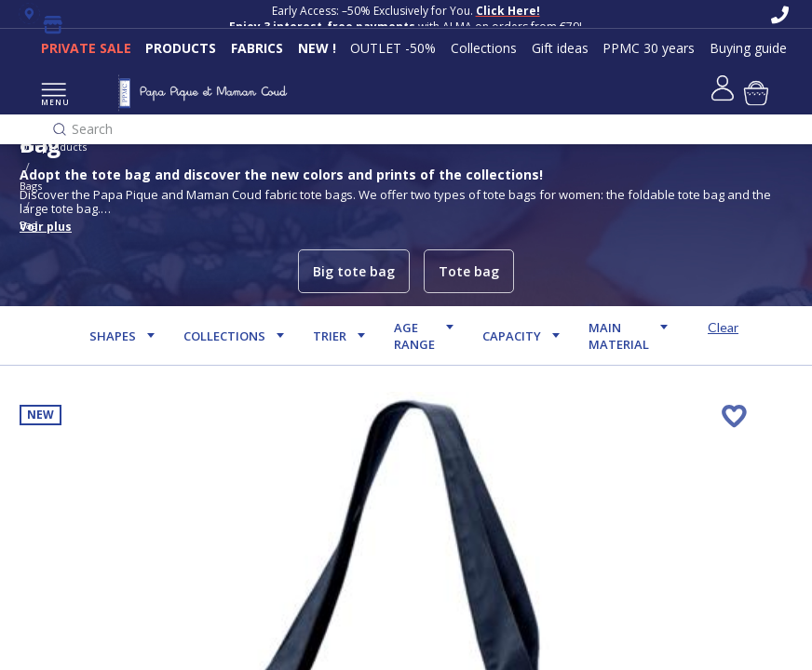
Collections (484, 48)
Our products (53, 147)
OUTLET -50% (393, 48)
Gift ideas (560, 48)
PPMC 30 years (649, 48)
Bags (31, 186)
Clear (723, 327)
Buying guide (748, 48)
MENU (54, 95)
